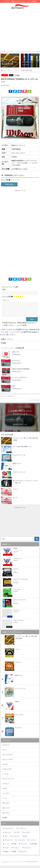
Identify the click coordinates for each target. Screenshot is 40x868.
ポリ (6, 839)
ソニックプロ (19, 717)
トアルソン (6, 786)
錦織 (18, 75)
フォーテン (6, 796)
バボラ (5, 791)
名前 (4, 289)
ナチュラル (23, 854)
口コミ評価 (5, 180)
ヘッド (5, 801)
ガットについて (8, 757)
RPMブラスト (19, 678)
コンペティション (20, 691)
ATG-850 (34, 846)
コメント (6, 300)
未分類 (5, 820)
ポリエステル (9, 843)
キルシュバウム (8, 762)
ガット (11, 75)
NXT (25, 839)
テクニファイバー (8, 781)
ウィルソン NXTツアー (8, 399)
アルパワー (18, 730)
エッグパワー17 (33, 403)
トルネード (18, 665)
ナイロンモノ (16, 839)
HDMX (17, 704)
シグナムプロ (7, 772)
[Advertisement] (20, 31)
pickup (7, 854)
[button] (3, 61)
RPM (15, 846)
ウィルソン (5, 75)
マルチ (7, 850)
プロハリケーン (9, 831)
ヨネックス (6, 810)
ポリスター (6, 806)
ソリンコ (5, 777)
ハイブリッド (22, 831)
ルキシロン (6, 815)
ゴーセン (5, 767)
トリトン (18, 652)
